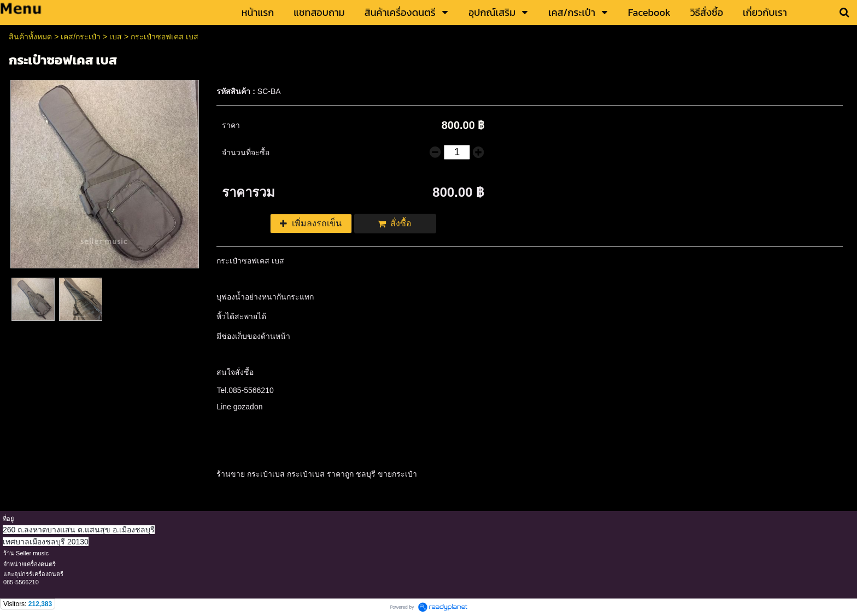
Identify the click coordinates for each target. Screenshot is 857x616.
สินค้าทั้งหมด (30, 37)
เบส (116, 37)
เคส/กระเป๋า (81, 37)
